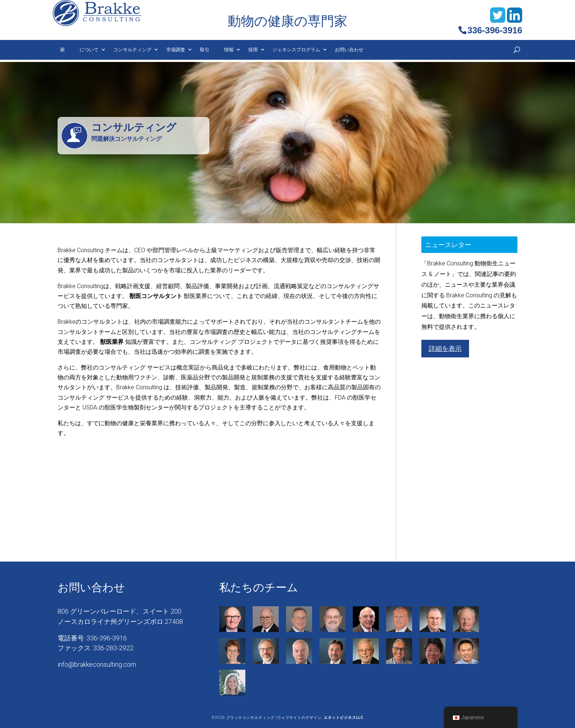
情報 (229, 50)
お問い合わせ (349, 50)
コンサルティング (132, 50)
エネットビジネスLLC (344, 718)
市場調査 (176, 50)
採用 (253, 50)
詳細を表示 (445, 348)
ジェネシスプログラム (296, 50)
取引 (205, 50)
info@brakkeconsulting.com (97, 664)
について (89, 50)
